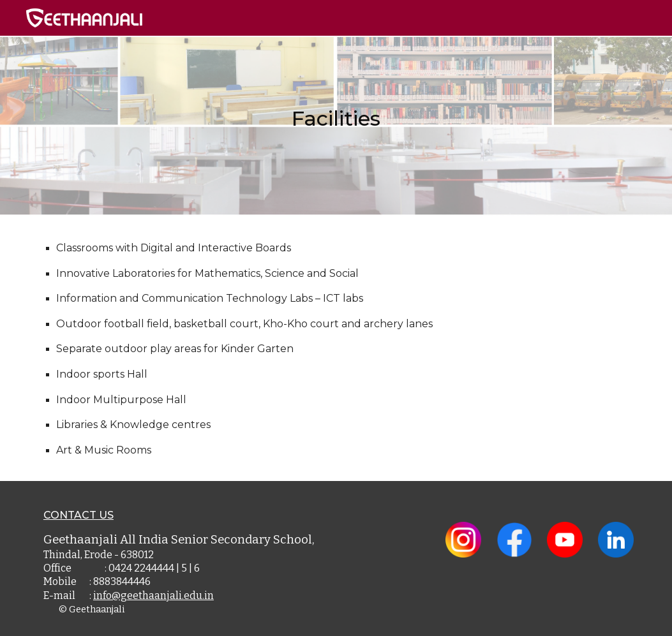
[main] (336, 108)
